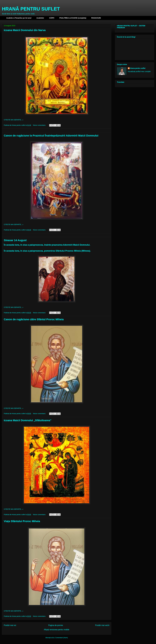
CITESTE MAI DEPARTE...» (14, 120)
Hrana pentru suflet (138, 68)
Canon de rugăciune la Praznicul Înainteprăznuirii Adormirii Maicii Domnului (51, 136)
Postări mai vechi (102, 625)
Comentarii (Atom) (62, 638)
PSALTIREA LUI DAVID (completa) (73, 18)
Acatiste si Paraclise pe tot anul (19, 18)
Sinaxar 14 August (15, 240)
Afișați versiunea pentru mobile (57, 630)
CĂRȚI (52, 18)
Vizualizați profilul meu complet (139, 71)
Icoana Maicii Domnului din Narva (25, 30)
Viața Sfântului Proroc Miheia (22, 521)
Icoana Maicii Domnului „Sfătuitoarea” (28, 420)
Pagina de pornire (56, 625)
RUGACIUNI (96, 18)
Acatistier (40, 18)
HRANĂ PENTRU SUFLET (31, 9)
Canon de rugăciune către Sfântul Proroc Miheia (34, 319)
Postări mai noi (10, 625)
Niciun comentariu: (40, 125)
